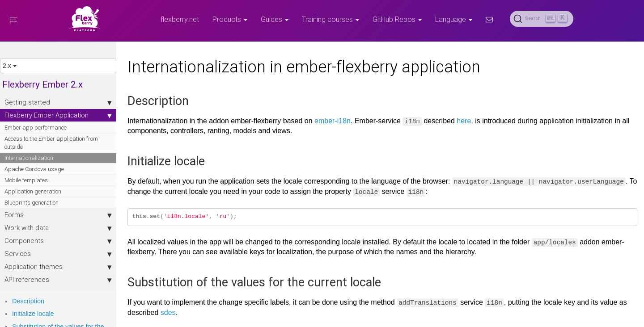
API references (58, 280)
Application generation (33, 191)
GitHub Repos (397, 19)
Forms (58, 215)
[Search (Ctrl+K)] (542, 19)
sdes (168, 312)
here (464, 121)
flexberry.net (180, 19)
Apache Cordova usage (34, 169)
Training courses (330, 19)
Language (454, 19)
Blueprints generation (32, 203)
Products (230, 19)
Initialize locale (33, 314)
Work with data (58, 228)
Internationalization (29, 158)
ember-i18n (333, 121)
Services (58, 254)
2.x (10, 66)
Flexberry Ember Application (58, 115)
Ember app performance (36, 128)
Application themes (58, 267)
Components (58, 241)
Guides (275, 19)
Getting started (58, 102)
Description (28, 301)
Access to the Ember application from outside (51, 143)
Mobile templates (26, 180)
